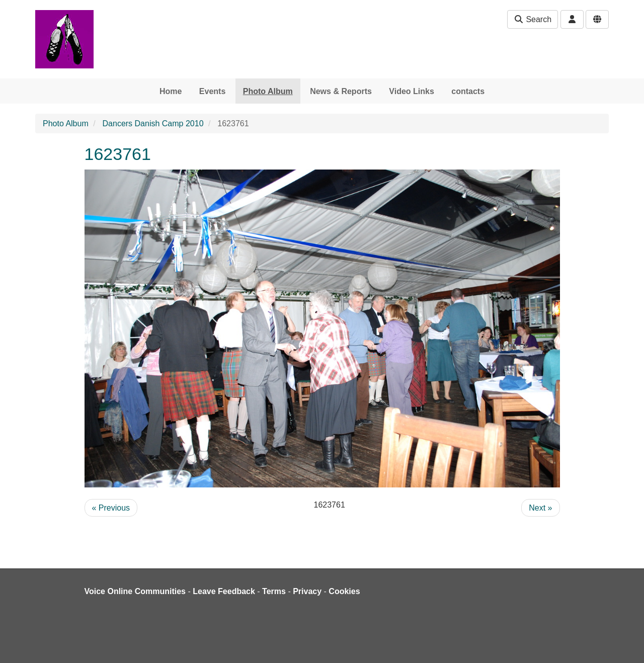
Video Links (412, 91)
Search (533, 19)
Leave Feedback (224, 591)
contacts (468, 91)
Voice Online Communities (135, 591)
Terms (274, 591)
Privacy (307, 591)
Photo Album (268, 91)
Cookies (344, 591)
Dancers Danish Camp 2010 (153, 123)
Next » (540, 508)
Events (212, 91)
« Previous (111, 508)
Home (171, 91)
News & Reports (341, 91)
